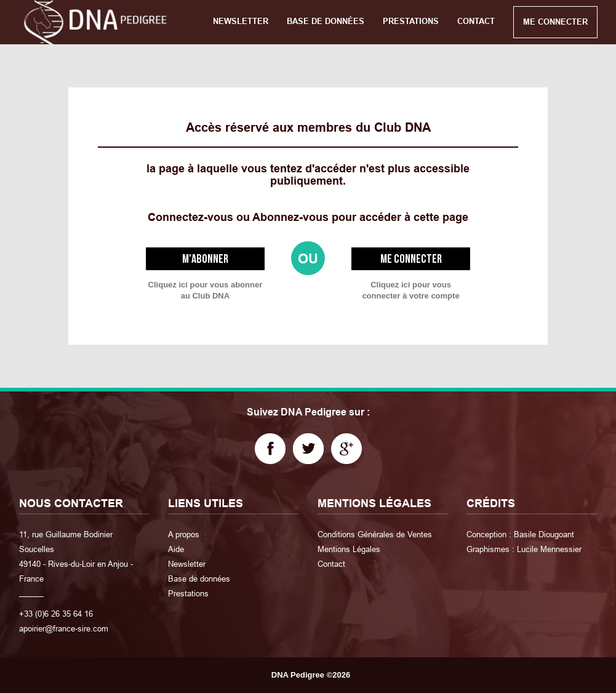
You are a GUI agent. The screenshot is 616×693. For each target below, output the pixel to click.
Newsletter (187, 564)
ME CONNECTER (555, 22)
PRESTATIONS (411, 21)
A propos (184, 534)
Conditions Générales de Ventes (375, 534)
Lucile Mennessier (549, 549)
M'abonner (205, 259)
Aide (176, 549)
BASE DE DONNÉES (326, 21)
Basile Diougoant (544, 534)
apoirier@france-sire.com (64, 628)
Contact (331, 564)
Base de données (199, 579)
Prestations (188, 593)
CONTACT (476, 21)
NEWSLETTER (241, 21)
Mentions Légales (349, 549)
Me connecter (411, 259)
